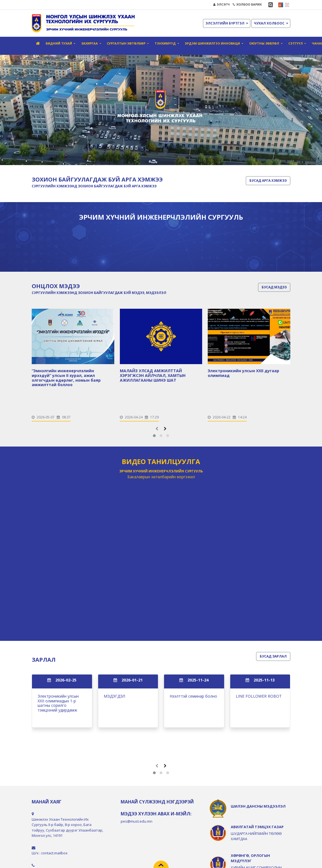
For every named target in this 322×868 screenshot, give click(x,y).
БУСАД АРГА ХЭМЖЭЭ (268, 181)
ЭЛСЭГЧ (221, 4)
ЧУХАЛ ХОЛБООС (271, 23)
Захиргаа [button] (90, 43)
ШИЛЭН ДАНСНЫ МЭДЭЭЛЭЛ (258, 806)
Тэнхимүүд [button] (166, 43)
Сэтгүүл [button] (296, 43)
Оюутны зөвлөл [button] (265, 43)
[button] (154, 436)
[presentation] (157, 429)
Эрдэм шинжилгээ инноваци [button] (213, 43)
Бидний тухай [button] (59, 43)
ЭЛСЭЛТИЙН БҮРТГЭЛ (227, 23)
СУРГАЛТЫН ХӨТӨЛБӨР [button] (127, 43)
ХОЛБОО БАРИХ (247, 4)
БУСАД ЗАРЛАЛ (273, 656)
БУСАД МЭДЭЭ (274, 287)
